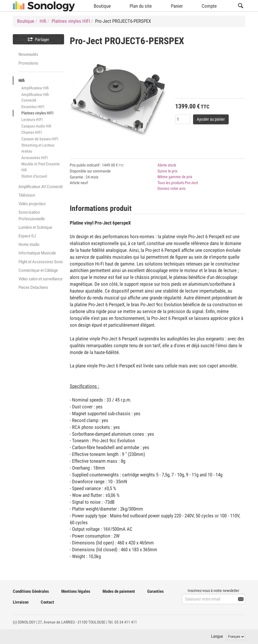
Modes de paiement (119, 591)
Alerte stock (167, 165)
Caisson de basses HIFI (40, 139)
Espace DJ (27, 236)
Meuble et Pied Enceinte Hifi (41, 167)
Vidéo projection (32, 204)
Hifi (21, 81)
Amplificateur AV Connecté (41, 187)
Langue (217, 636)
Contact (47, 602)
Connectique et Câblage (38, 270)
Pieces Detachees (33, 287)
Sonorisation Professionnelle (32, 215)
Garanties (155, 591)
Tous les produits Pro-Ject (178, 183)
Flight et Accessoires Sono (41, 262)
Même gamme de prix (175, 177)
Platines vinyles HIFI (37, 113)
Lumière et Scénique (35, 227)
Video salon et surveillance (40, 279)
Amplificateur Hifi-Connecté (35, 97)
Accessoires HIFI (35, 158)
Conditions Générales (31, 591)
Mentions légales (76, 591)
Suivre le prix (167, 171)
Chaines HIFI (32, 132)
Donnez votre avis (171, 188)
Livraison (21, 602)
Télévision (27, 195)
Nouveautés (28, 54)
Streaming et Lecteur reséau (38, 148)
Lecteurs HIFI (32, 120)
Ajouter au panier (211, 119)
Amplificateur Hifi (35, 88)
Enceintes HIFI (33, 107)
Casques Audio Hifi (36, 126)
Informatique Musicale (37, 253)
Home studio (29, 244)
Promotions (28, 63)
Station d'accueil (34, 176)
